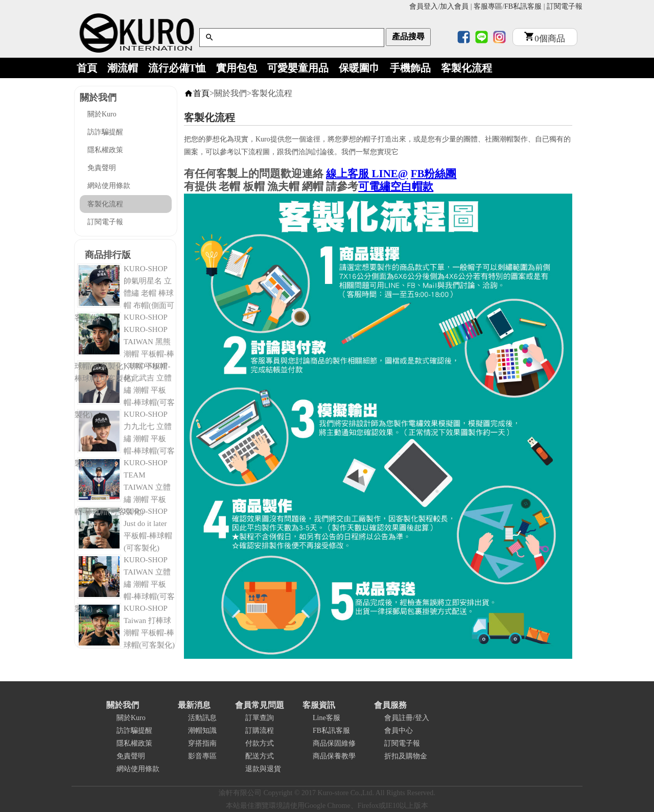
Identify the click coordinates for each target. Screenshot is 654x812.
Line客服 (326, 718)
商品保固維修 (334, 743)
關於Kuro (102, 114)
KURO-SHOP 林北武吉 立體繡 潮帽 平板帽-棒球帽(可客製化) (125, 390)
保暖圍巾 (359, 68)
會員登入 (424, 6)
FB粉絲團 (434, 174)
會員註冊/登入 (407, 718)
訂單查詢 (260, 718)
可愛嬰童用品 (298, 68)
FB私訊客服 (523, 6)
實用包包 (237, 68)
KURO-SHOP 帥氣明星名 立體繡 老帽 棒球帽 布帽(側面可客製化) (124, 293)
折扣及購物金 (406, 756)
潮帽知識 (202, 731)
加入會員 (454, 6)
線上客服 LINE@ (367, 174)
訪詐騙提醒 (105, 132)
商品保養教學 (334, 756)
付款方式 (260, 743)
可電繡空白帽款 (396, 186)
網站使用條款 (109, 186)
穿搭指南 (202, 743)
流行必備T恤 (177, 68)
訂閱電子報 (565, 6)
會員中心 (399, 731)
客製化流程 (466, 68)
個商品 (545, 39)
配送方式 (260, 756)
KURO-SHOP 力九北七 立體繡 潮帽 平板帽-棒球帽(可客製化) (125, 439)
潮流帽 (123, 68)
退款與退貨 (263, 769)
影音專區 (202, 756)
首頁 (87, 68)
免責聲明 (102, 168)
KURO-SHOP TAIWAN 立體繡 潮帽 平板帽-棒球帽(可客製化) (125, 584)
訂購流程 (260, 731)
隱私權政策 (105, 150)
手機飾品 (410, 68)
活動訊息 (202, 718)
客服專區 (488, 6)
